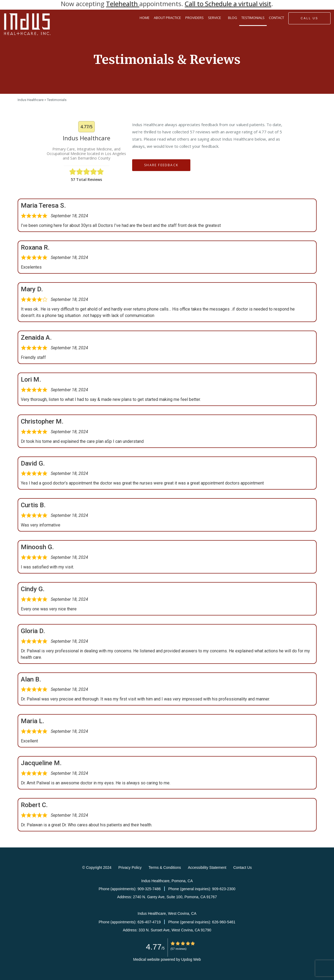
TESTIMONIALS (253, 18)
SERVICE (216, 18)
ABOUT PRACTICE (167, 18)
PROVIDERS (194, 18)
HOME (145, 18)
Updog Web (191, 959)
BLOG (233, 18)
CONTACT (276, 18)
